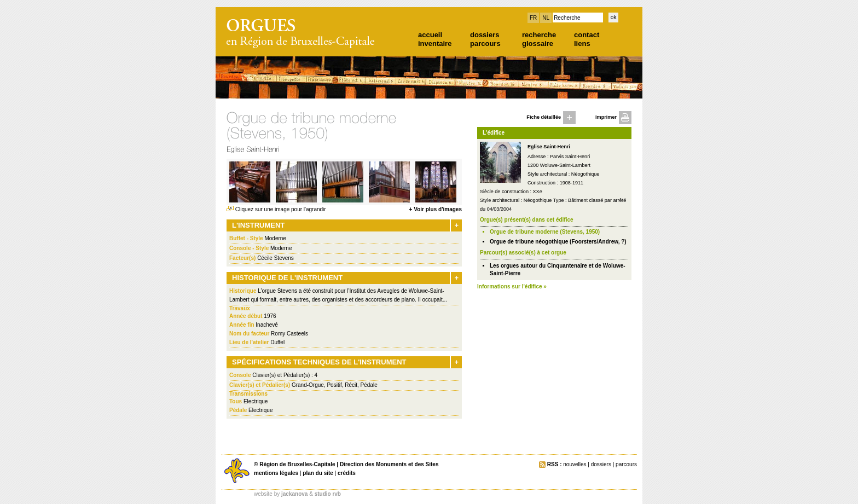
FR (533, 18)
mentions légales (276, 473)
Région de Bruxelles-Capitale (297, 464)
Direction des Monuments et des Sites (389, 464)
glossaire (538, 44)
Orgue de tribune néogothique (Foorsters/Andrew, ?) (558, 242)
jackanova (294, 494)
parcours (485, 44)
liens (582, 44)
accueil (430, 35)
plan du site (318, 473)
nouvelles (575, 464)
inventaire (435, 44)
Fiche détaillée (544, 117)
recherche (539, 35)
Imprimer (606, 117)
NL (546, 18)
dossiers (485, 35)
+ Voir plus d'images (436, 209)
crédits (347, 473)
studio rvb (328, 494)
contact (587, 35)
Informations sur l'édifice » (512, 286)
